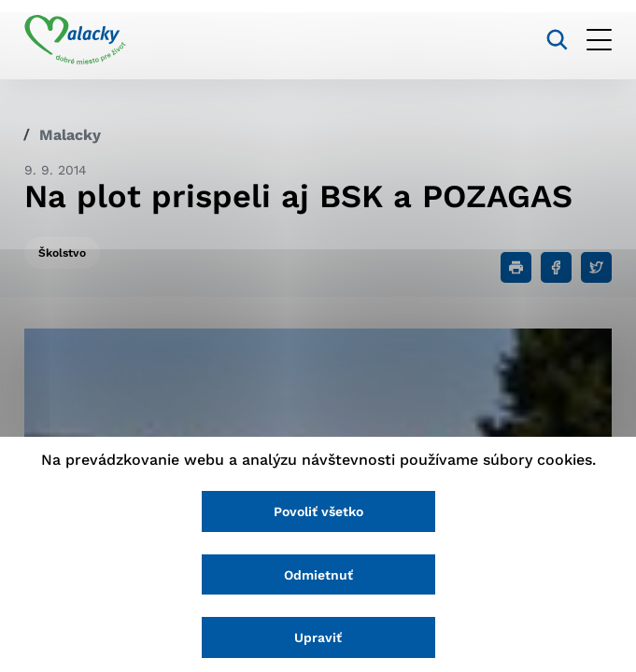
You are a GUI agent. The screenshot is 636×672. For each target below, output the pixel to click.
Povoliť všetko (318, 511)
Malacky (70, 135)
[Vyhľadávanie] (557, 40)
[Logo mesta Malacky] (75, 40)
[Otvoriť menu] (599, 40)
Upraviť (318, 637)
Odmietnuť (318, 575)
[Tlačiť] (516, 267)
